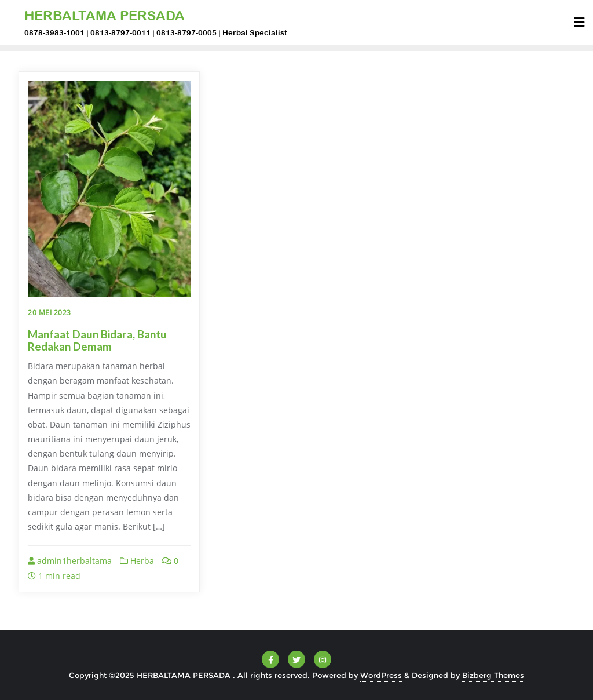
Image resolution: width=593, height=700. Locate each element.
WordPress (381, 675)
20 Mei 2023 (50, 313)
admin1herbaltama (70, 561)
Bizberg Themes (493, 675)
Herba (137, 561)
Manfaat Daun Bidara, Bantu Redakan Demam (97, 340)
